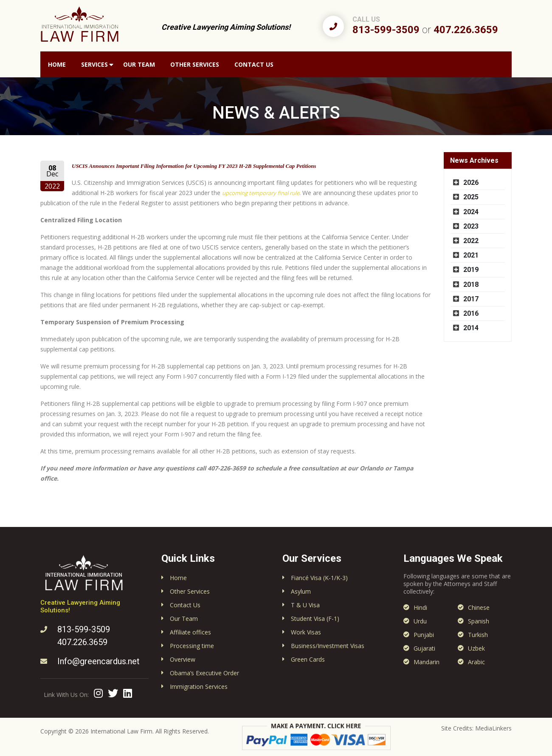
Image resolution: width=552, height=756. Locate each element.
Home (57, 64)
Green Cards (308, 659)
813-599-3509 (386, 30)
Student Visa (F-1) (315, 619)
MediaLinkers (493, 728)
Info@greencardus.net (99, 661)
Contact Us (254, 64)
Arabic (476, 662)
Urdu (420, 621)
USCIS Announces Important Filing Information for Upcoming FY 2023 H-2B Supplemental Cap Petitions (194, 166)
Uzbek (476, 648)
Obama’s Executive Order (204, 673)
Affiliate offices (190, 632)
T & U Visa (305, 605)
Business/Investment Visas (328, 646)
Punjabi (424, 635)
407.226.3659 (466, 30)
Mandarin (427, 662)
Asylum (301, 591)
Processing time (192, 646)
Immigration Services (199, 687)
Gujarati (424, 648)
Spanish (479, 621)
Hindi (420, 607)
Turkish (478, 635)
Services (94, 64)
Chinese (479, 607)
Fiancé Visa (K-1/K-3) (319, 578)
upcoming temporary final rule (261, 193)
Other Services (195, 64)
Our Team (139, 64)
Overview (183, 659)
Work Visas (306, 632)
